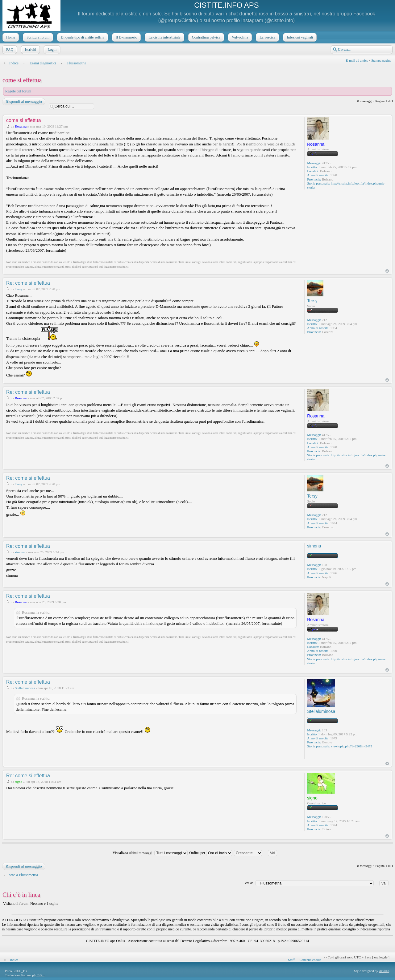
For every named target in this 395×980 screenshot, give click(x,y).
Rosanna (21, 126)
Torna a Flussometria (22, 875)
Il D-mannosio (126, 37)
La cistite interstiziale (164, 37)
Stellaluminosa (25, 688)
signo (19, 782)
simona (20, 552)
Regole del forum (18, 91)
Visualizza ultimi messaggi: (150, 853)
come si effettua (22, 80)
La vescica (267, 37)
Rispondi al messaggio (23, 102)
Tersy (19, 289)
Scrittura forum (37, 37)
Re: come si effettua (28, 283)
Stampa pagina (381, 60)
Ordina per (211, 853)
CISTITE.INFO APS (226, 5)
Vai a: (249, 883)
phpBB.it (38, 975)
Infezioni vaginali (299, 37)
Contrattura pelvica (206, 37)
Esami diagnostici (43, 63)
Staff (291, 960)
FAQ (9, 50)
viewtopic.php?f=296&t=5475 (351, 746)
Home (10, 37)
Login (51, 50)
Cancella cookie (311, 960)
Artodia (384, 971)
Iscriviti (30, 50)
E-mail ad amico (357, 60)
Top (387, 271)
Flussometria (77, 63)
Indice (14, 63)
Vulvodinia (239, 37)
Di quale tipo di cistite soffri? (82, 37)
